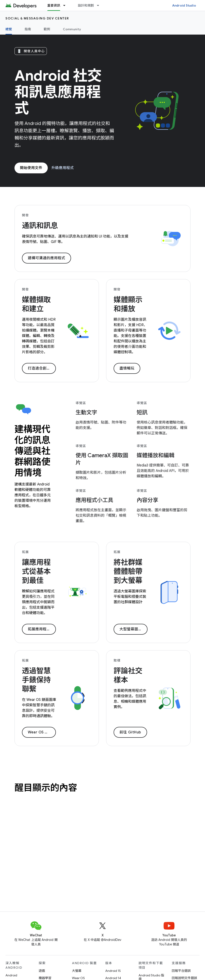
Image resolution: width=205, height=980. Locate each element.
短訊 (142, 412)
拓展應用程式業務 (42, 629)
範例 (47, 29)
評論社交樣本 (128, 675)
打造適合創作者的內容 (42, 368)
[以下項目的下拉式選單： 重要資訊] (66, 5)
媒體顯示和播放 (128, 304)
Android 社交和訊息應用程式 (58, 92)
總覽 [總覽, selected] (9, 29)
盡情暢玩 (127, 368)
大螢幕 (77, 971)
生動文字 (86, 412)
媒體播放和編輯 (155, 455)
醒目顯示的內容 (46, 788)
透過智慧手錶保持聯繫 (36, 680)
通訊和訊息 (40, 226)
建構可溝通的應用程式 (46, 258)
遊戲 (42, 971)
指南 (28, 29)
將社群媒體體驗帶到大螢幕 (128, 571)
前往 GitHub (130, 732)
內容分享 (147, 500)
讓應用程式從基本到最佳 (36, 571)
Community (72, 29)
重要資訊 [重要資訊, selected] (54, 5)
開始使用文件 (31, 168)
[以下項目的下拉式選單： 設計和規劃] (100, 5)
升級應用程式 (63, 168)
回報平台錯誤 (181, 971)
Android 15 (113, 971)
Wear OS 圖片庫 (42, 732)
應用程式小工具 (94, 500)
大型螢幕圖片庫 (133, 629)
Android (11, 975)
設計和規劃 (86, 5)
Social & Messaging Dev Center (37, 18)
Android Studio (184, 5)
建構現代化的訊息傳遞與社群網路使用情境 (32, 451)
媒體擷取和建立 (36, 304)
